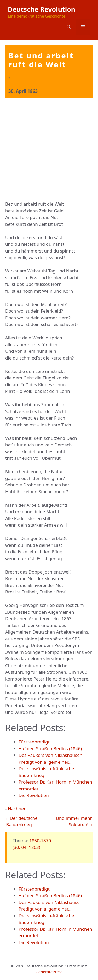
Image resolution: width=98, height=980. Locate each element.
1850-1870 (40, 841)
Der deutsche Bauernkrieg (22, 821)
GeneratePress (49, 972)
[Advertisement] (49, 149)
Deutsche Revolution (42, 9)
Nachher (17, 809)
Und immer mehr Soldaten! (74, 821)
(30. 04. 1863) (26, 847)
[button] (69, 27)
